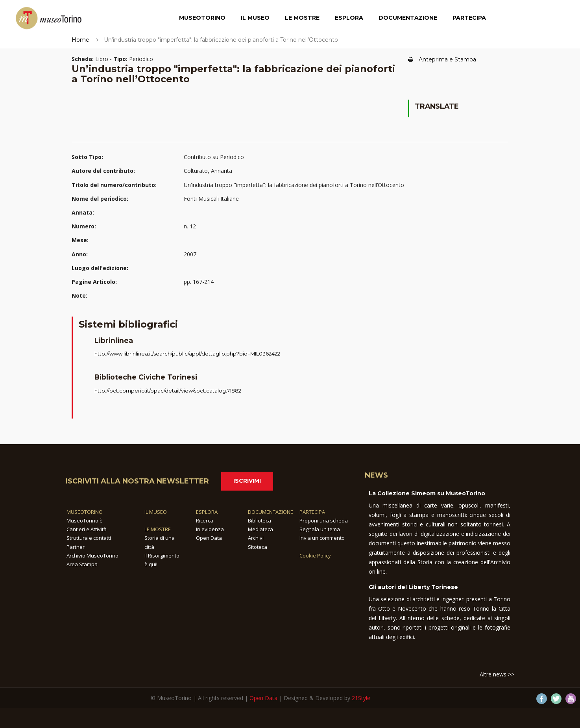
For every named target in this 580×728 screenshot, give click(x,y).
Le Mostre (302, 18)
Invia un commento (322, 538)
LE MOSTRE (158, 529)
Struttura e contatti (89, 538)
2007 (190, 254)
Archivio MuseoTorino (92, 556)
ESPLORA (207, 512)
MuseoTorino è (85, 521)
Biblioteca (260, 521)
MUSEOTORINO (85, 512)
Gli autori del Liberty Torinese (413, 587)
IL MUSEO (156, 512)
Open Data (209, 538)
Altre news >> (497, 674)
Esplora (349, 18)
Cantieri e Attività (87, 529)
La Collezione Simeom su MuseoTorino (427, 493)
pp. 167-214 (199, 282)
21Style (361, 698)
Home (80, 40)
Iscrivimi (247, 481)
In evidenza (210, 529)
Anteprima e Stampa (442, 59)
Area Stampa (82, 564)
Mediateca (260, 529)
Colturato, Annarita (208, 171)
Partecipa (469, 18)
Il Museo (255, 18)
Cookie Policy (315, 556)
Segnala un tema (320, 529)
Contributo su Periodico (214, 157)
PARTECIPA (312, 512)
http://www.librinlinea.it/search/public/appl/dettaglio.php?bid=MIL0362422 (187, 354)
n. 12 (190, 226)
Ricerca (205, 521)
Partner (76, 547)
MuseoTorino (202, 18)
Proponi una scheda (324, 521)
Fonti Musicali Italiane (211, 199)
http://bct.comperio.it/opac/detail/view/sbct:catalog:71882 (168, 391)
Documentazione (408, 18)
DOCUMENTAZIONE (271, 512)
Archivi (256, 538)
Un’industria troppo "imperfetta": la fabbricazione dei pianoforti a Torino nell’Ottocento (294, 185)
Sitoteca (258, 547)
